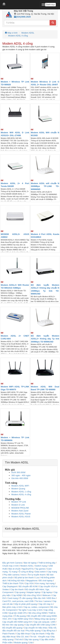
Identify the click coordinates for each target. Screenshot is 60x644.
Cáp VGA (29, 583)
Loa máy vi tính (35, 610)
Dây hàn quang (31, 639)
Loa (37, 578)
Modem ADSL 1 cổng (21, 492)
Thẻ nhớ (19, 639)
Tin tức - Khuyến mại (40, 637)
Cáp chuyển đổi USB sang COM (40, 625)
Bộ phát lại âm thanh (24, 578)
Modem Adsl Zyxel (20, 511)
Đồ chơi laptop (46, 581)
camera (47, 601)
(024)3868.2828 (22, 17)
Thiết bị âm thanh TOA (13, 583)
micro (24, 575)
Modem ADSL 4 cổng (18, 36)
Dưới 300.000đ (18, 472)
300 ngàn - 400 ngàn (21, 475)
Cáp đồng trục (49, 631)
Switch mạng (41, 566)
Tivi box (39, 601)
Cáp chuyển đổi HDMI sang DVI (17, 622)
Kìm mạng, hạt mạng (45, 583)
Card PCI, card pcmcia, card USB (18, 601)
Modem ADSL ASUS (21, 517)
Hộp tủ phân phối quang (26, 604)
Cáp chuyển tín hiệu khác (36, 628)
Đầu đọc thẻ (39, 598)
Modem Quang (18, 489)
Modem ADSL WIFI (20, 486)
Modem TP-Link (19, 502)
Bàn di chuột (14, 569)
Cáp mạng (52, 572)
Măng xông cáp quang (45, 619)
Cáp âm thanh (17, 589)
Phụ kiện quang (33, 631)
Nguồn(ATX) (28, 569)
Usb (31, 642)
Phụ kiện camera (11, 575)
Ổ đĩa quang (20, 616)
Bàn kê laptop (30, 563)
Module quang (21, 642)
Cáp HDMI (17, 595)
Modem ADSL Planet (21, 514)
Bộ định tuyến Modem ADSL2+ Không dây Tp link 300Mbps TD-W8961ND (45, 339)
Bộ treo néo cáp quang (13, 625)
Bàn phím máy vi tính (12, 607)
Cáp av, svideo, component (36, 607)
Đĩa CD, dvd (23, 637)
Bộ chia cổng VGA (32, 595)
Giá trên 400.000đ (20, 478)
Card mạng (13, 598)
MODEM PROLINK (20, 508)
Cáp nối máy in (46, 604)
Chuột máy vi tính (11, 566)
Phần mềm (7, 642)
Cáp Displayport (10, 586)
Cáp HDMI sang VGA (23, 619)
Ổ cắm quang (26, 598)
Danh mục (50, 5)
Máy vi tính (11, 33)
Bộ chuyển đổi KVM (28, 586)
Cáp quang (20, 592)
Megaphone (32, 581)
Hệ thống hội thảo (16, 581)
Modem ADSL (28, 33)
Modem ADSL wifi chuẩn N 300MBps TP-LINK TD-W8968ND (45, 186)
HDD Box (51, 598)
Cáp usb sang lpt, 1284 (44, 622)
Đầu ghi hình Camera (12, 563)
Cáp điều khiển (47, 639)
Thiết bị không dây (47, 563)
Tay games (40, 569)
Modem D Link (18, 505)
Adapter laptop (34, 592)
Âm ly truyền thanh (36, 575)
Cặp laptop (47, 592)
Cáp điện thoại (23, 634)
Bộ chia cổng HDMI (38, 613)
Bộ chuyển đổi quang (12, 628)
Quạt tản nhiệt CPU (18, 613)
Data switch (40, 572)
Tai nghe (22, 610)
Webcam (46, 595)
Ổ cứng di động (26, 572)
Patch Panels (9, 634)
